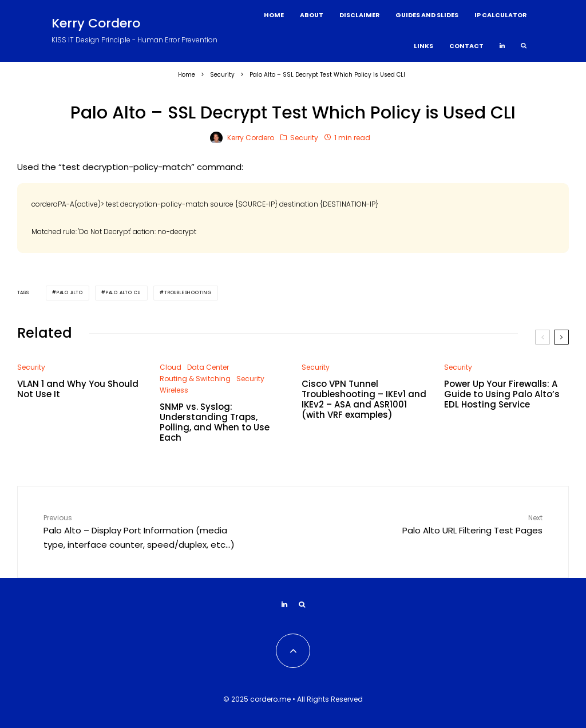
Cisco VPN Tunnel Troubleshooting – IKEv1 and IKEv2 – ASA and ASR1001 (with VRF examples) (364, 399)
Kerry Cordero (96, 23)
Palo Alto (70, 293)
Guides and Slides (427, 15)
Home (274, 15)
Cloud (171, 367)
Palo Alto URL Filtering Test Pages (445, 524)
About (312, 15)
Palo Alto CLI (124, 293)
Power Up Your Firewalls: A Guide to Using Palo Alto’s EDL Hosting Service (502, 394)
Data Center (208, 367)
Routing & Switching (195, 379)
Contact (466, 46)
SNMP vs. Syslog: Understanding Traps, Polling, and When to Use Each (215, 422)
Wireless (174, 390)
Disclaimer (359, 15)
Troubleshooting (188, 293)
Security (304, 138)
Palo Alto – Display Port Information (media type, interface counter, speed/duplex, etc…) (141, 531)
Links (423, 46)
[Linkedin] (502, 46)
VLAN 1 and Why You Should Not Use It (78, 389)
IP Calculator (500, 15)
